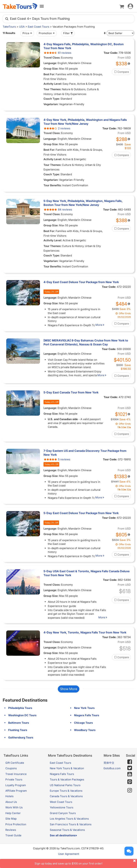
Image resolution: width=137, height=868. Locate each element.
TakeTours (9, 27)
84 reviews (58, 210)
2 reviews (57, 128)
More (103, 325)
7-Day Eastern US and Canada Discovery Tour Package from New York (85, 456)
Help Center (13, 821)
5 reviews (57, 463)
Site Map (11, 826)
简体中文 (109, 770)
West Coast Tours (61, 810)
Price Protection (16, 832)
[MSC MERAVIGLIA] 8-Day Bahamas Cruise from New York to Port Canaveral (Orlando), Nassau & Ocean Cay (86, 342)
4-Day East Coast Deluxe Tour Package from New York (81, 282)
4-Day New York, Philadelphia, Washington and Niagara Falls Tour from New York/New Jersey (85, 122)
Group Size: (51, 69)
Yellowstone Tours (62, 815)
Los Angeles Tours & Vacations (69, 826)
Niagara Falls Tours (62, 782)
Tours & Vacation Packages (67, 787)
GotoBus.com (112, 776)
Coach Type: (52, 99)
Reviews (11, 837)
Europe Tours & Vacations (66, 798)
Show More (69, 697)
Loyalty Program (16, 793)
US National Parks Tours (65, 793)
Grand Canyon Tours (63, 821)
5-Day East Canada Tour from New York (71, 392)
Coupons (11, 776)
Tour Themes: (52, 89)
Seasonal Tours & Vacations (67, 837)
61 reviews (57, 53)
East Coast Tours (39, 27)
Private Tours (14, 787)
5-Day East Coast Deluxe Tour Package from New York (81, 520)
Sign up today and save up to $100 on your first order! (86, 862)
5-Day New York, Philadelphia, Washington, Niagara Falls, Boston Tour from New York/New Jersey (83, 203)
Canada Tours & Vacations (66, 804)
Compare (121, 72)
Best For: (49, 74)
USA (22, 27)
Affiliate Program (16, 798)
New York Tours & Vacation (67, 776)
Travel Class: (52, 58)
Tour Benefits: (53, 185)
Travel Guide (13, 843)
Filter (68, 33)
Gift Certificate (15, 770)
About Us (11, 810)
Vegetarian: (51, 104)
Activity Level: (53, 84)
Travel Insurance (16, 782)
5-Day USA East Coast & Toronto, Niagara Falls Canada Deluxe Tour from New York (87, 581)
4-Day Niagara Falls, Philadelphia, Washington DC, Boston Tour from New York (84, 46)
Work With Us (14, 815)
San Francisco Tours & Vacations (71, 832)
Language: (50, 63)
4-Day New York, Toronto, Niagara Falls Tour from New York (85, 640)
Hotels (9, 804)
